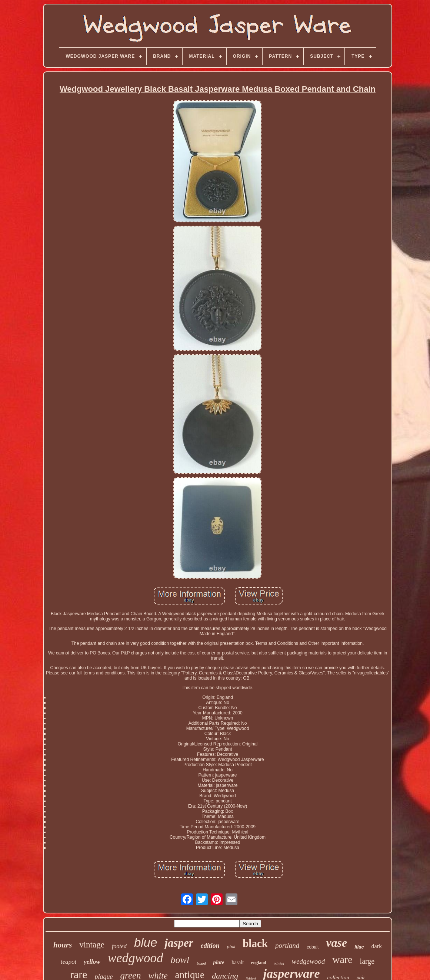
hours (63, 945)
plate (219, 962)
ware (342, 959)
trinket (279, 963)
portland (287, 945)
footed (119, 946)
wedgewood (308, 961)
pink (231, 947)
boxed (201, 964)
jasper (179, 943)
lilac (359, 947)
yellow (92, 962)
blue (146, 942)
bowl (180, 960)
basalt (238, 962)
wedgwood (136, 958)
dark (377, 946)
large (367, 961)
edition (210, 946)
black (255, 943)
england (259, 963)
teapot (69, 962)
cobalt (313, 947)
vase (336, 943)
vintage (92, 945)
